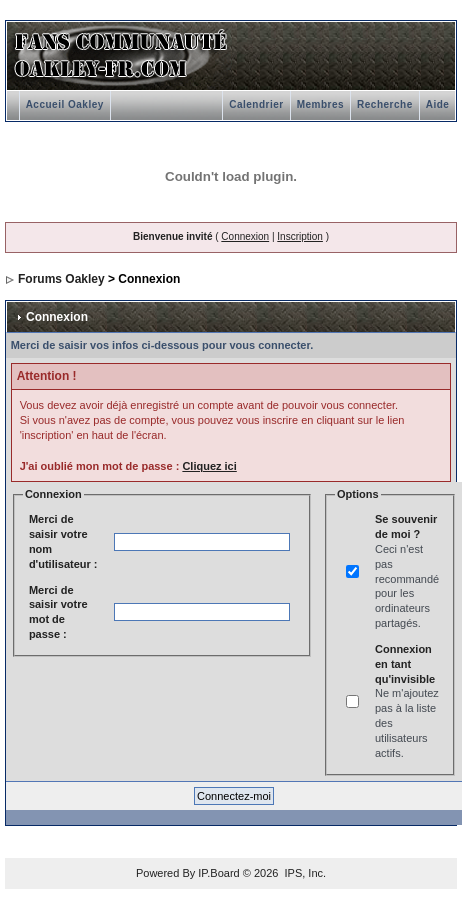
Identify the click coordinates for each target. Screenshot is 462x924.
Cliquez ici (209, 466)
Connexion (245, 236)
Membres (320, 104)
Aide (438, 104)
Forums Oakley (61, 279)
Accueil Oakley (65, 104)
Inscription (300, 236)
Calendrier (256, 104)
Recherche (385, 104)
